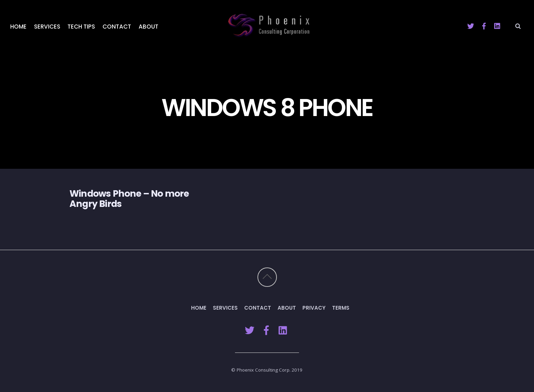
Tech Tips (81, 27)
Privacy (314, 308)
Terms (341, 308)
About (148, 27)
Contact (117, 27)
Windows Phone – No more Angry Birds (129, 198)
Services (47, 27)
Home (18, 27)
